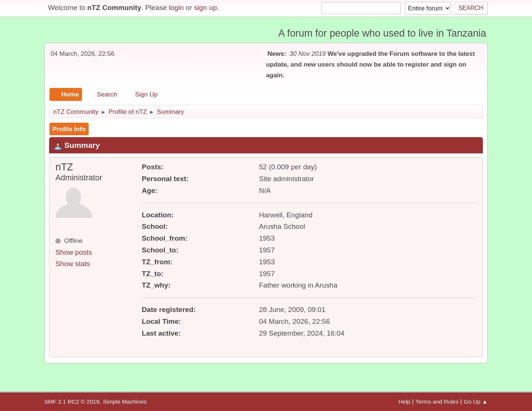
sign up (205, 8)
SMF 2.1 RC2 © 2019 (72, 402)
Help (405, 402)
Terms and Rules (437, 402)
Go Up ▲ (476, 402)
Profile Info (69, 129)
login (176, 8)
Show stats (73, 264)
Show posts (74, 252)
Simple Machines (125, 402)
